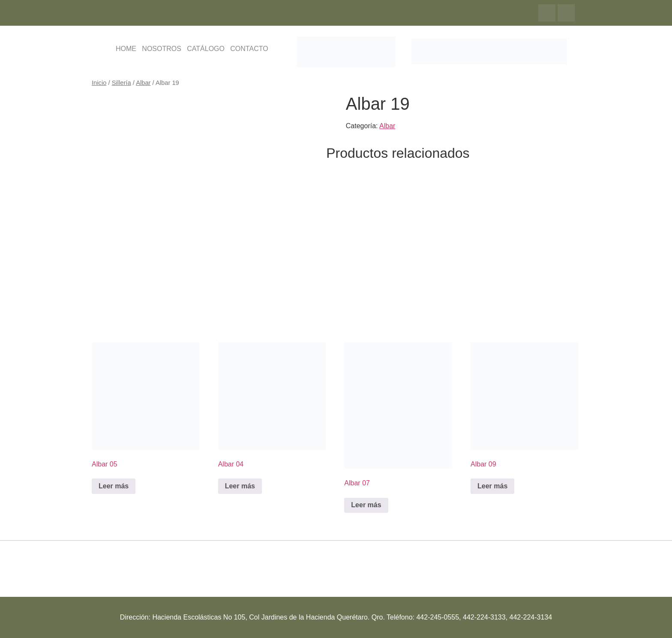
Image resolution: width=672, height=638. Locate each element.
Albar (143, 83)
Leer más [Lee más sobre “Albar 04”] (240, 486)
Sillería (121, 83)
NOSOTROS (162, 49)
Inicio (99, 83)
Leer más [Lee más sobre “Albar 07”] (366, 505)
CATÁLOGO (206, 49)
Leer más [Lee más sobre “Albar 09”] (492, 486)
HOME (126, 49)
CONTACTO (249, 49)
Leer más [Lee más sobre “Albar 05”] (114, 486)
